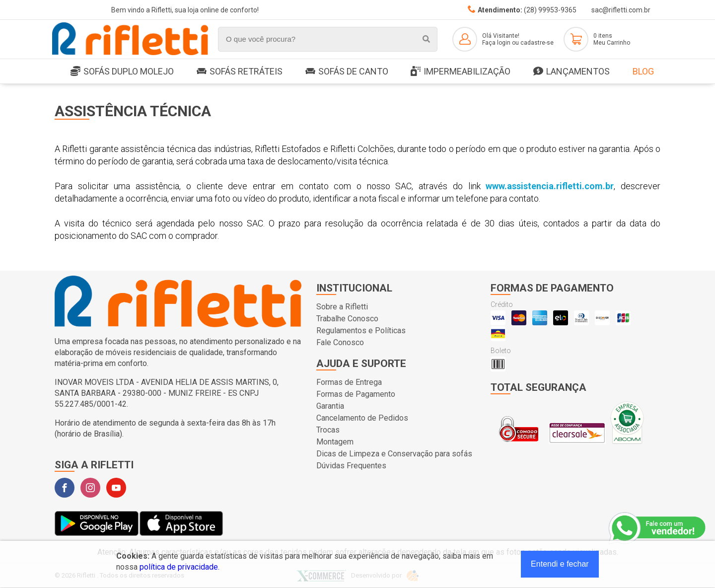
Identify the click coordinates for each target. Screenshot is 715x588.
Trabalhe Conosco (347, 319)
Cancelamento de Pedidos (362, 418)
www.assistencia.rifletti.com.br (550, 186)
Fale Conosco (340, 342)
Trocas (328, 430)
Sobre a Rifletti (342, 307)
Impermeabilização (461, 72)
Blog (643, 71)
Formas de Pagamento (356, 394)
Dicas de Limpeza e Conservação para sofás (394, 454)
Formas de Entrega (349, 382)
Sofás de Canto (347, 71)
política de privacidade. (179, 567)
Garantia (330, 406)
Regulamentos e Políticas (361, 331)
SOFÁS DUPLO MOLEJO (122, 72)
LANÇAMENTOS (572, 72)
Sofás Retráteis (240, 71)
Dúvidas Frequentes (351, 466)
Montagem (335, 442)
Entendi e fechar (560, 564)
